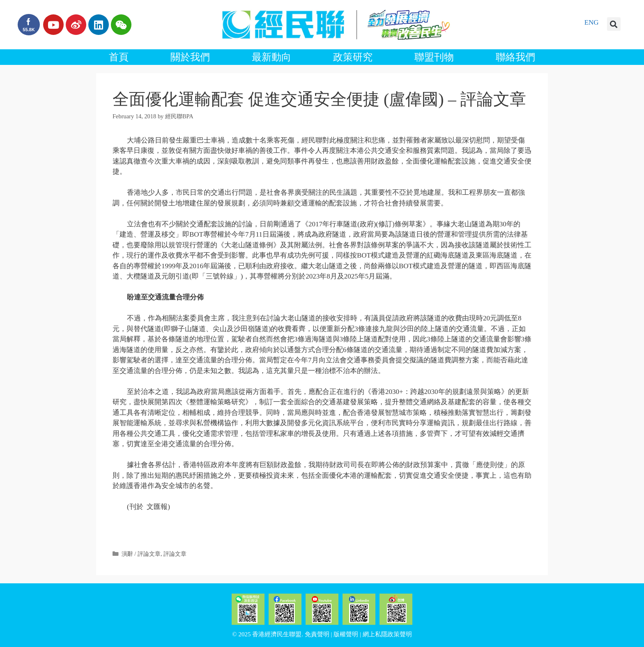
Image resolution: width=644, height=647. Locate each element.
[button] (614, 24)
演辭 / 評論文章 (141, 554)
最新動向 (271, 57)
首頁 (119, 57)
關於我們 (190, 57)
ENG (592, 22)
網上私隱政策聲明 (387, 634)
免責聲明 (317, 634)
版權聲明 (346, 634)
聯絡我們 (515, 57)
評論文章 (175, 554)
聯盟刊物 (434, 57)
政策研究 (353, 57)
